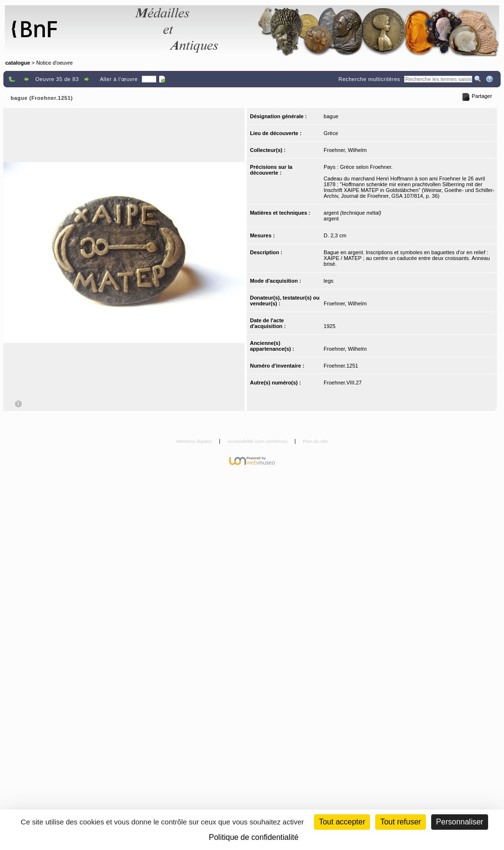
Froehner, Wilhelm (345, 150)
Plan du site (315, 441)
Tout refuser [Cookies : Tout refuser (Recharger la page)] (400, 822)
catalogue (18, 63)
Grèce (331, 133)
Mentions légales (195, 441)
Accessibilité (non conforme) (258, 441)
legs (328, 281)
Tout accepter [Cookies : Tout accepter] (342, 822)
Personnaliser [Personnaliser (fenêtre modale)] (460, 822)
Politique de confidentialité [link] (254, 837)
